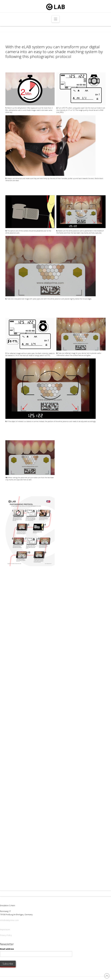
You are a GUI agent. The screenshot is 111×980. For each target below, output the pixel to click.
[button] (56, 19)
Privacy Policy (6, 935)
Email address (7, 949)
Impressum (5, 929)
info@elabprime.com (9, 920)
